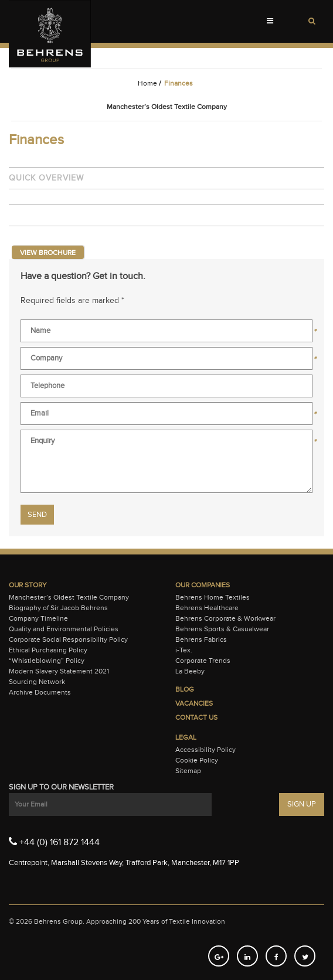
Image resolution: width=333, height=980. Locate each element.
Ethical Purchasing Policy (48, 650)
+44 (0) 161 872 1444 (54, 842)
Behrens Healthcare (207, 608)
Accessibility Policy (205, 750)
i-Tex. (184, 650)
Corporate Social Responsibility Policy (68, 639)
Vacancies (194, 703)
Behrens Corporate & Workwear (225, 618)
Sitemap (188, 771)
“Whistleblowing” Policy (47, 661)
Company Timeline (38, 618)
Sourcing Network (37, 682)
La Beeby (190, 671)
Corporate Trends (203, 661)
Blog (185, 689)
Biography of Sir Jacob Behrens (58, 608)
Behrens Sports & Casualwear (222, 629)
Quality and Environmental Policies (64, 629)
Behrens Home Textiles (213, 597)
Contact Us (196, 717)
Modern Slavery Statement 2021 (59, 671)
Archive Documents (40, 692)
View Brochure (48, 253)
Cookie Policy (197, 760)
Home (147, 83)
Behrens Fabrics (201, 639)
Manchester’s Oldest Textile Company (69, 597)
